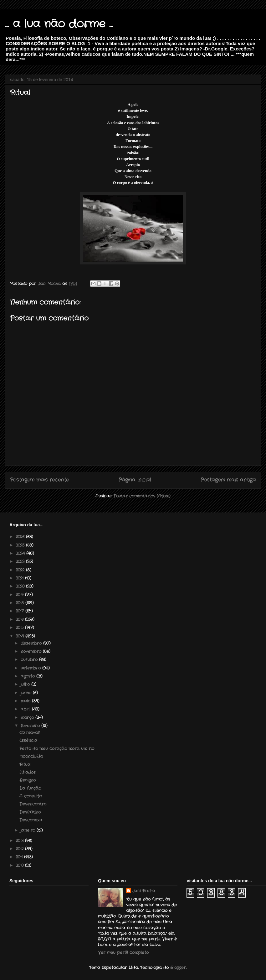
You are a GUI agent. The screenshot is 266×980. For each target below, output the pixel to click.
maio (26, 701)
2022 (21, 570)
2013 (20, 841)
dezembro (32, 643)
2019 (20, 595)
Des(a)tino (30, 812)
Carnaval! (30, 733)
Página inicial (135, 480)
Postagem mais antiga (228, 480)
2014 (20, 636)
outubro (30, 660)
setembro (31, 668)
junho (27, 693)
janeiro (29, 830)
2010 (20, 865)
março (28, 718)
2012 (20, 849)
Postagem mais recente (39, 480)
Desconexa (31, 820)
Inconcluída (31, 756)
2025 (21, 545)
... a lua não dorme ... (59, 24)
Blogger (178, 968)
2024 (21, 553)
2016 (20, 620)
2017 (20, 611)
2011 (20, 857)
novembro (32, 652)
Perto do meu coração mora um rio (57, 749)
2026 (21, 537)
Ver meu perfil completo (123, 953)
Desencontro (33, 804)
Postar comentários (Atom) (142, 496)
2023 (21, 562)
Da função (30, 788)
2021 (20, 578)
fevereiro (31, 726)
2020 (21, 586)
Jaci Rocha (144, 891)
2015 (20, 628)
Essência (28, 740)
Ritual (25, 765)
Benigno (28, 780)
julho (26, 684)
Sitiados (28, 772)
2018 (20, 603)
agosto (28, 676)
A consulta (31, 796)
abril (26, 709)
